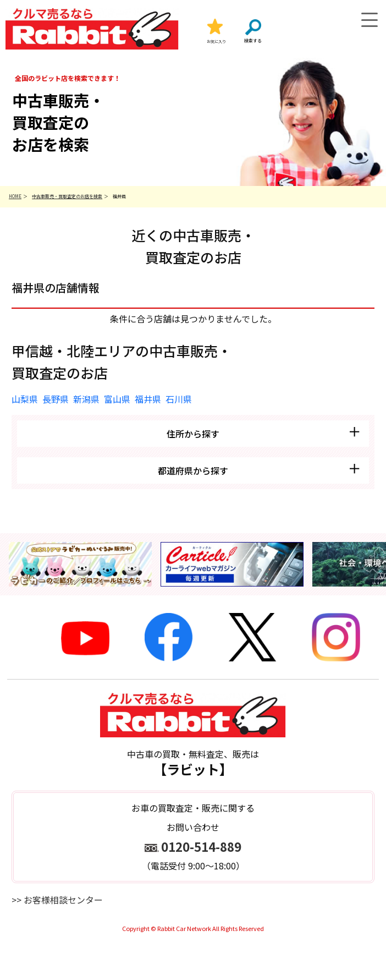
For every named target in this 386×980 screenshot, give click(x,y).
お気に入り (216, 41)
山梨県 (25, 399)
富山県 (117, 399)
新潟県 (86, 399)
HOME (15, 196)
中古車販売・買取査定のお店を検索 (67, 196)
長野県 (56, 399)
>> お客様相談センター (57, 900)
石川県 (179, 399)
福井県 (148, 399)
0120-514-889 (201, 846)
